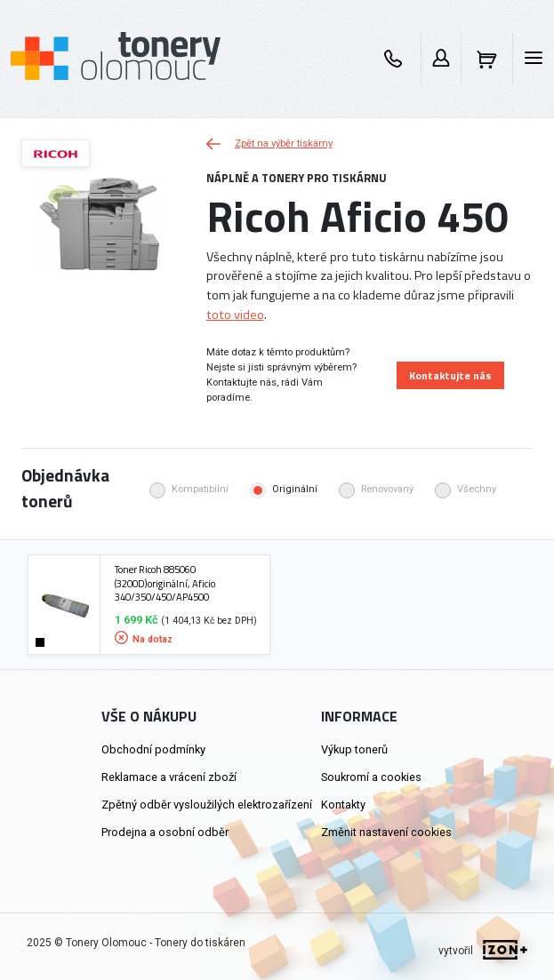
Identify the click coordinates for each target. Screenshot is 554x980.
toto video (235, 315)
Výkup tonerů (354, 749)
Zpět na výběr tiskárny (269, 143)
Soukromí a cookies (371, 777)
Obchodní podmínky (153, 749)
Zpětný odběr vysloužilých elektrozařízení (207, 805)
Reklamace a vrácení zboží (169, 777)
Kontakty (343, 805)
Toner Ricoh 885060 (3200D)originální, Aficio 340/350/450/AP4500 (165, 583)
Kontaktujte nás (450, 375)
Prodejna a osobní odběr (165, 832)
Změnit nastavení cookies (386, 832)
